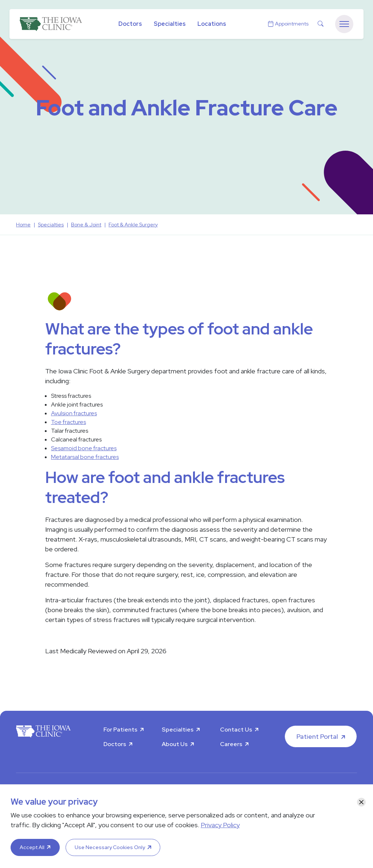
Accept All (32, 847)
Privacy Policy (220, 825)
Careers (231, 744)
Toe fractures (68, 422)
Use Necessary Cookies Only (110, 847)
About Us (175, 744)
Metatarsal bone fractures (85, 457)
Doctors (130, 24)
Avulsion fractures (74, 413)
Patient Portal (317, 736)
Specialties (170, 24)
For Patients (120, 730)
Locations (212, 24)
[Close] (361, 802)
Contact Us (236, 730)
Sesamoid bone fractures (84, 448)
